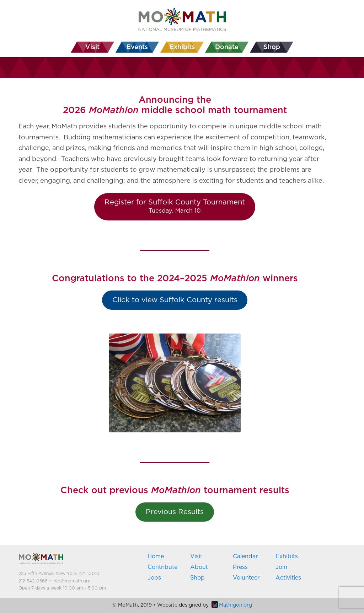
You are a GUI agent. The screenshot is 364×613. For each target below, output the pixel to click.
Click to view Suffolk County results (175, 300)
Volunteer (246, 578)
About (199, 567)
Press (240, 567)
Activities (288, 578)
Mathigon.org (232, 605)
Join (281, 567)
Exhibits (287, 556)
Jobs (154, 578)
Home (156, 556)
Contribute (162, 567)
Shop (197, 578)
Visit (196, 556)
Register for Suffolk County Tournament (175, 206)
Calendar (245, 556)
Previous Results (175, 512)
